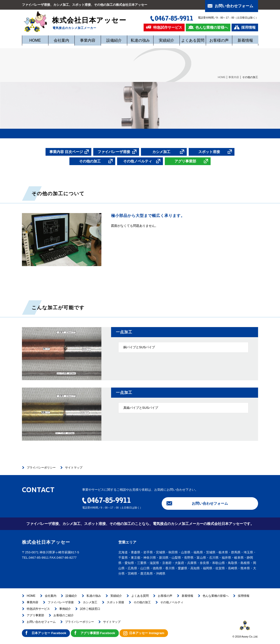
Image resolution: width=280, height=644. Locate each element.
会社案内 (61, 40)
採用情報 (244, 596)
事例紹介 (65, 609)
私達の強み (140, 40)
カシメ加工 (90, 602)
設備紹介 (114, 40)
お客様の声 (219, 40)
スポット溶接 (115, 602)
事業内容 (88, 40)
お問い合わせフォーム (210, 503)
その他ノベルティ (172, 602)
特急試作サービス (38, 609)
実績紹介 (167, 40)
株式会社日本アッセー (75, 19)
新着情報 (245, 40)
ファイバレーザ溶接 (61, 602)
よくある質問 (193, 40)
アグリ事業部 (35, 615)
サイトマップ (74, 468)
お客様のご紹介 (64, 615)
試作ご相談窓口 (90, 609)
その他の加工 (142, 602)
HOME (35, 40)
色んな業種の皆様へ (216, 596)
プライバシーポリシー (41, 468)
